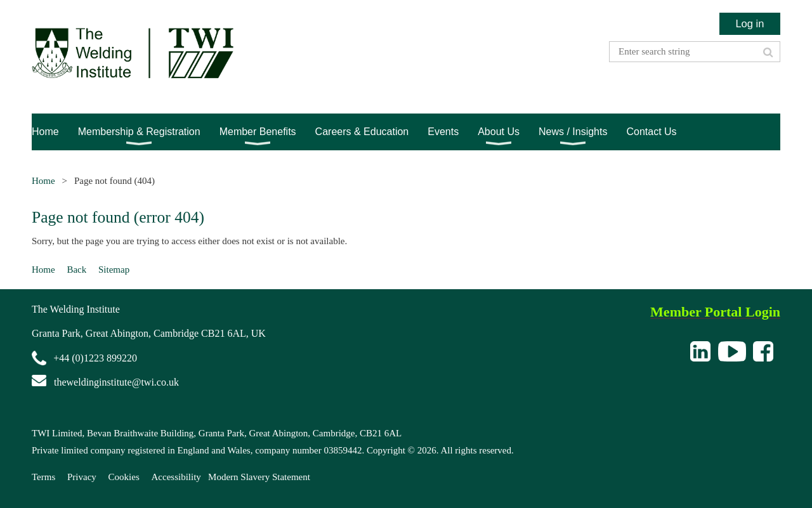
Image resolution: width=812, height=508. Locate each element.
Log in (750, 23)
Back (76, 270)
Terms (43, 477)
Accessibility (176, 477)
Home (43, 181)
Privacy (82, 477)
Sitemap (114, 270)
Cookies (124, 477)
